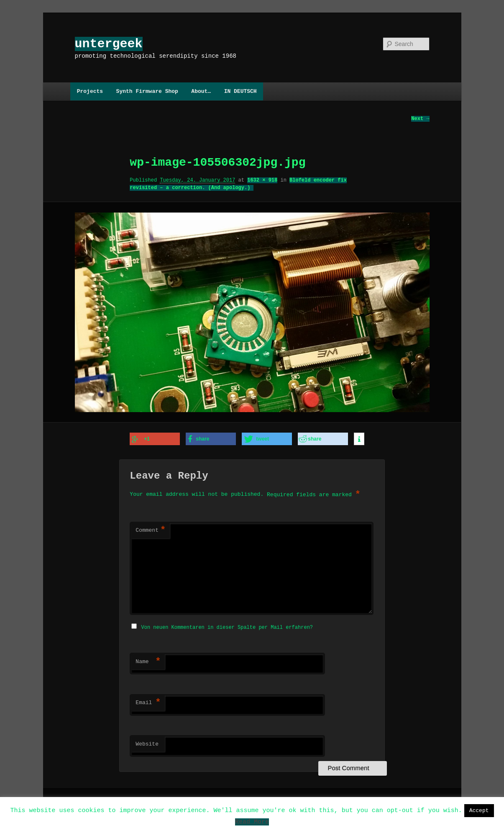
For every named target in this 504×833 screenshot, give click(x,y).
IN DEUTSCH (240, 91)
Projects (90, 91)
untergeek (109, 44)
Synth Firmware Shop (147, 91)
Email (148, 702)
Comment (151, 530)
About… (201, 91)
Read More (252, 823)
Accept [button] (479, 810)
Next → (420, 119)
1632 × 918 (262, 181)
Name (148, 661)
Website (147, 743)
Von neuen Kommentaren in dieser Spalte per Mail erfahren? (227, 626)
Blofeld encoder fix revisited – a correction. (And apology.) (238, 184)
